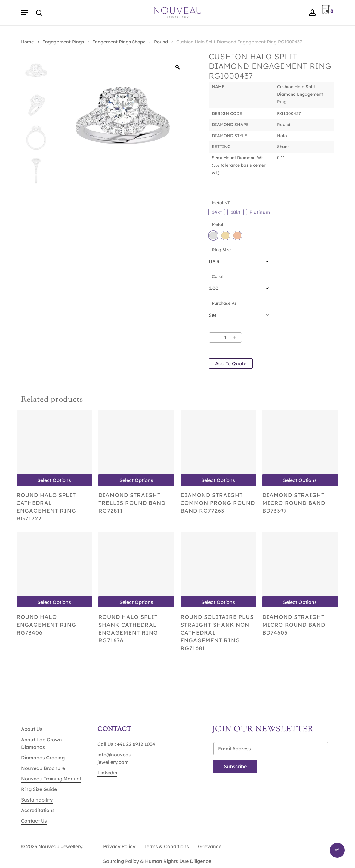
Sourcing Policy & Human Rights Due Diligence (157, 861)
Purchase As (224, 303)
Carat (218, 276)
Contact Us (34, 821)
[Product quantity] (225, 338)
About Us (32, 729)
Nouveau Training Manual (51, 779)
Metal (218, 224)
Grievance (210, 846)
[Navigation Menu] (24, 13)
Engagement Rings (63, 42)
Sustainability (37, 800)
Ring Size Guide (39, 789)
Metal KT (221, 203)
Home (28, 42)
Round (161, 42)
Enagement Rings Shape (119, 42)
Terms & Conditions (167, 846)
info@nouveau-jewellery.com (115, 758)
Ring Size (221, 250)
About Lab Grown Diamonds (42, 743)
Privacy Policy (119, 846)
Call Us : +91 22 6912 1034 (126, 744)
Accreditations (38, 810)
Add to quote (231, 363)
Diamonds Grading (43, 758)
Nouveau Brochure (43, 768)
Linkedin (107, 773)
